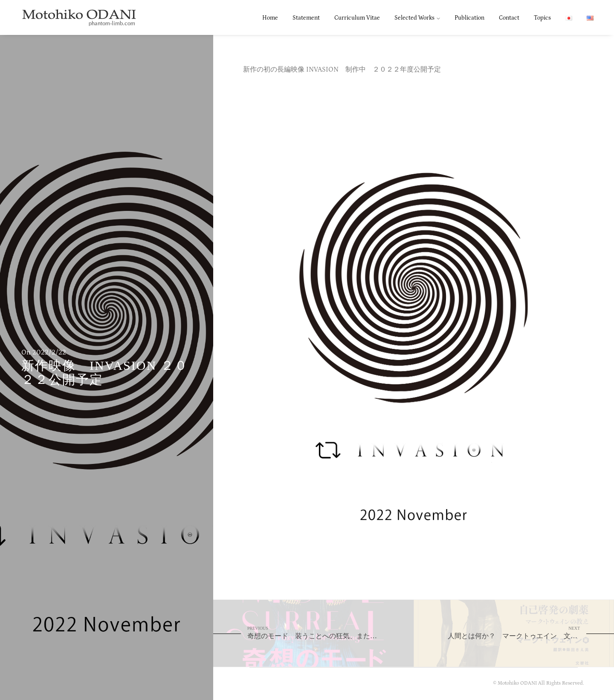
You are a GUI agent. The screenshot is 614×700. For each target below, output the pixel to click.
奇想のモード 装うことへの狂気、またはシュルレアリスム (330, 632)
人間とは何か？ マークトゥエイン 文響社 (516, 632)
